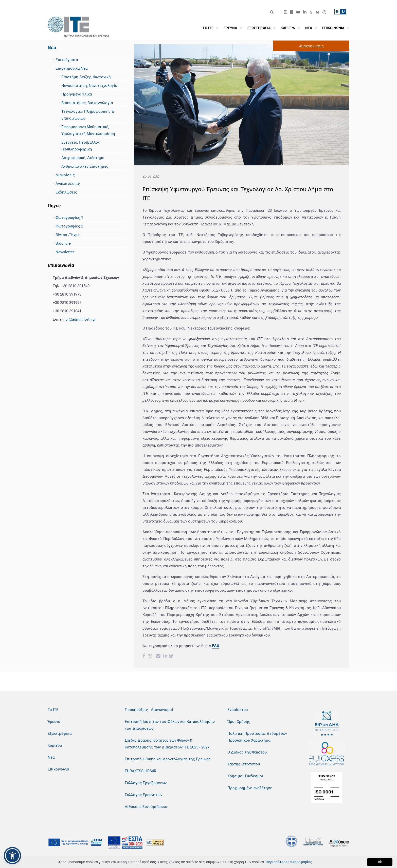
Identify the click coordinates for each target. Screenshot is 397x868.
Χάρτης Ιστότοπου (244, 764)
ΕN (337, 12)
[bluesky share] (171, 657)
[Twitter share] (150, 657)
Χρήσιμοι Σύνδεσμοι (245, 776)
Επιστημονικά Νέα (71, 68)
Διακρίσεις (65, 175)
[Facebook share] (144, 657)
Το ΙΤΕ (53, 710)
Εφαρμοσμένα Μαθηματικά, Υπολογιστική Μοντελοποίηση (88, 130)
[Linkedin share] (165, 657)
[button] (12, 856)
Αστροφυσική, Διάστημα (83, 158)
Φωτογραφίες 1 (69, 218)
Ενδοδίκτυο (238, 710)
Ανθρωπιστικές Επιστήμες (85, 166)
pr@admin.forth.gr (81, 319)
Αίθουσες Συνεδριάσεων (146, 807)
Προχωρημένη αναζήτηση (250, 788)
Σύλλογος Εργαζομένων (146, 783)
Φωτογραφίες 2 (69, 226)
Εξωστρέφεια (60, 734)
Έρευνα (54, 722)
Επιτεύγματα (67, 60)
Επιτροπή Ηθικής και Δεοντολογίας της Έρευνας (168, 759)
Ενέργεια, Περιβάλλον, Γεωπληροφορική (81, 146)
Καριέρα (55, 745)
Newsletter (65, 252)
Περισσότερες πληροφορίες (289, 862)
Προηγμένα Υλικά (77, 94)
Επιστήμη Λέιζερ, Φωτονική (86, 77)
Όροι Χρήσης (239, 722)
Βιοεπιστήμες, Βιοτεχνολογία (87, 103)
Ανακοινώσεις (68, 184)
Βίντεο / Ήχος (68, 235)
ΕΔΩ (216, 646)
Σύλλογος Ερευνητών (143, 795)
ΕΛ (343, 12)
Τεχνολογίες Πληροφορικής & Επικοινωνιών (88, 115)
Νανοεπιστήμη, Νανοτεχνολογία (89, 86)
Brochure (63, 243)
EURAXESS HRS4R (140, 771)
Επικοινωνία (58, 769)
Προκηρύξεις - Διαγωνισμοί (149, 710)
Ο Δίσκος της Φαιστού (247, 752)
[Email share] (158, 657)
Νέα (52, 47)
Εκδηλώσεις (66, 192)
